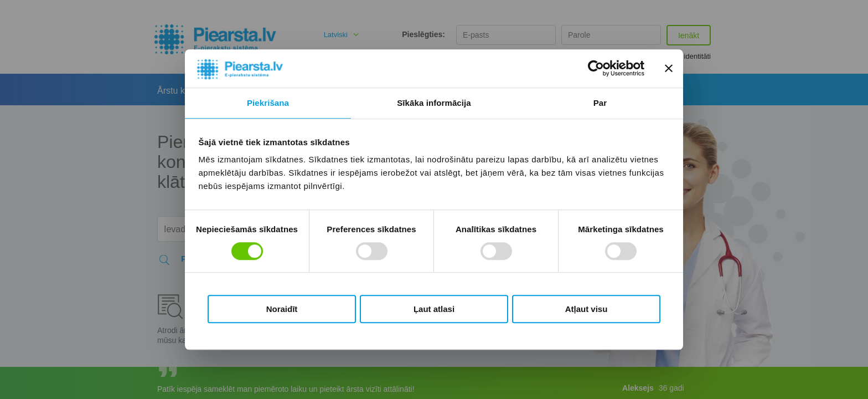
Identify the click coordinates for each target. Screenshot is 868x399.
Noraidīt (282, 309)
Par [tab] (600, 103)
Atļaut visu (587, 309)
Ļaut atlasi (434, 309)
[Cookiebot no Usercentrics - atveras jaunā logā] (596, 69)
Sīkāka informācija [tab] (434, 103)
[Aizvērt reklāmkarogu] (669, 69)
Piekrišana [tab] (268, 103)
